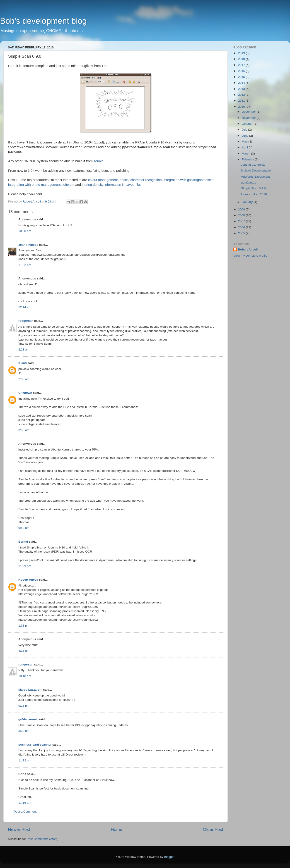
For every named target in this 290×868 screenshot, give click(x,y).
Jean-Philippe (28, 245)
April (245, 147)
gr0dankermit (28, 719)
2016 (242, 71)
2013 (242, 89)
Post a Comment (25, 812)
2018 (242, 59)
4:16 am (24, 651)
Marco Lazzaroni (30, 690)
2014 (242, 83)
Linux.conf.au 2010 (254, 194)
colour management (103, 180)
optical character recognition (141, 180)
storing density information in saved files (112, 185)
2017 (242, 65)
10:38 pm (25, 231)
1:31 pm (24, 626)
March (246, 154)
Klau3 (23, 363)
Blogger (169, 857)
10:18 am (25, 676)
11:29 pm (25, 566)
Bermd (23, 542)
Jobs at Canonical (253, 165)
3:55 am (24, 430)
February (248, 159)
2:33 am (24, 379)
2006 (242, 227)
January (248, 202)
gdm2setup (249, 182)
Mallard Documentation (257, 170)
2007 (242, 221)
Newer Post (19, 829)
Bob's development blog (43, 21)
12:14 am (25, 307)
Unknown (25, 393)
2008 (242, 215)
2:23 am (24, 349)
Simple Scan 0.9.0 (254, 188)
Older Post (213, 829)
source (99, 161)
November (249, 118)
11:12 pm (25, 760)
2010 (242, 107)
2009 (242, 209)
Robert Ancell (28, 580)
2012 (242, 95)
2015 (242, 77)
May (245, 142)
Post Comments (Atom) (43, 839)
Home (116, 829)
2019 (242, 53)
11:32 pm (25, 265)
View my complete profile (250, 256)
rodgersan (26, 321)
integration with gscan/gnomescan (189, 180)
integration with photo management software (41, 185)
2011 (242, 101)
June (245, 136)
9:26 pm (24, 706)
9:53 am (24, 528)
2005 (242, 233)
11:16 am (25, 803)
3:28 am (24, 731)
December (249, 112)
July (245, 130)
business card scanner (35, 745)
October (248, 124)
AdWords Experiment (255, 177)
